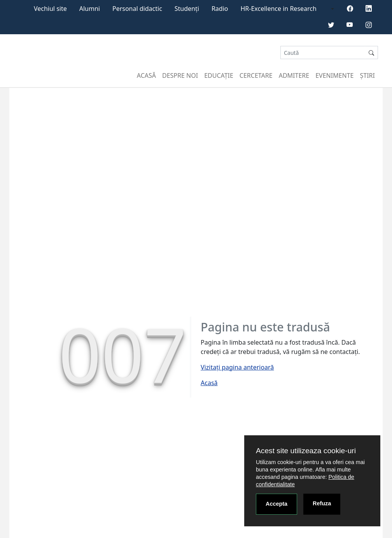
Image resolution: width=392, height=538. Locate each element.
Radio (220, 9)
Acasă (146, 75)
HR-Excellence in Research (279, 9)
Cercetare (256, 75)
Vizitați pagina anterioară (237, 367)
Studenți (187, 9)
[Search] (323, 53)
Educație (219, 75)
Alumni (90, 9)
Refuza (322, 503)
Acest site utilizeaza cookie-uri (306, 451)
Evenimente (334, 75)
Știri (367, 75)
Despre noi (180, 75)
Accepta (276, 504)
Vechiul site (50, 9)
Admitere (294, 75)
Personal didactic (137, 9)
